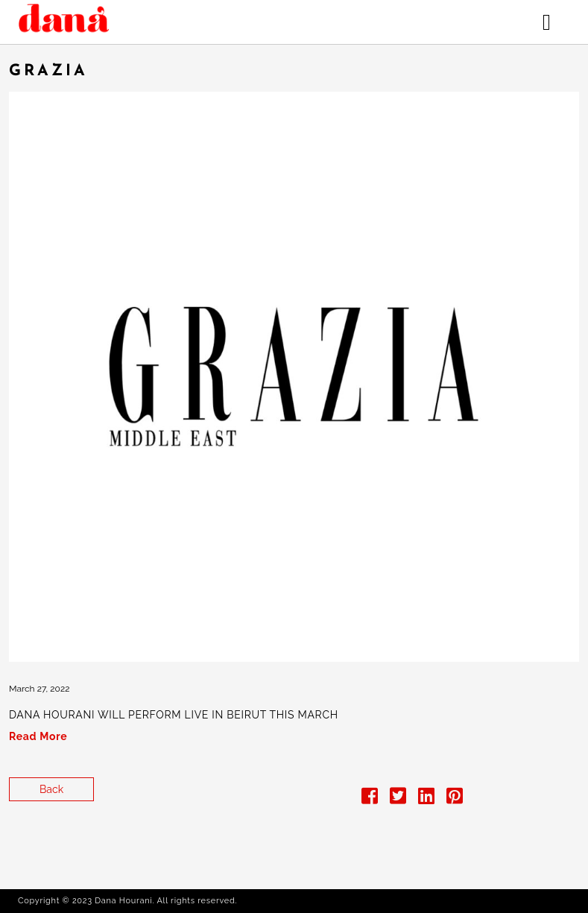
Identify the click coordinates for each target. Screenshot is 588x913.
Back (51, 789)
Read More (38, 736)
